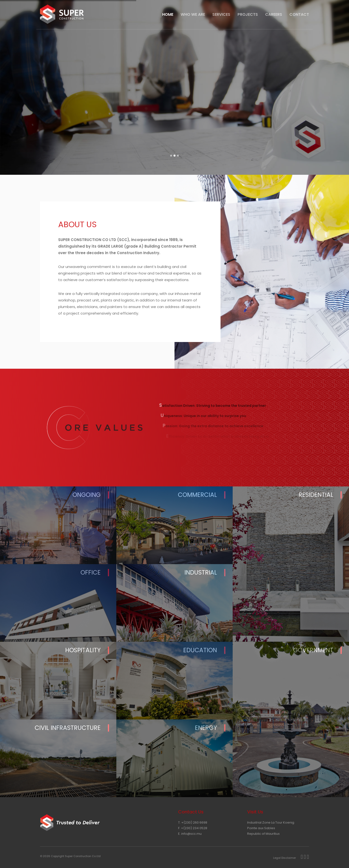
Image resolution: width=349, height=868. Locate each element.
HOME (168, 14)
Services (221, 14)
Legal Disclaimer (285, 858)
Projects (248, 14)
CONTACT (299, 14)
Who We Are (193, 14)
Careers (274, 14)
